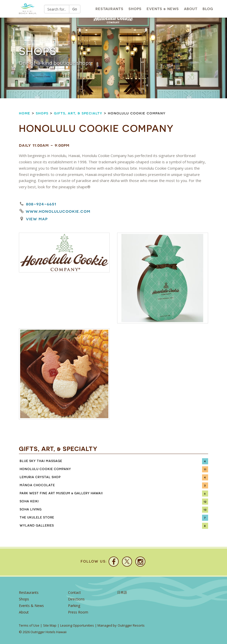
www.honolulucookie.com (58, 211)
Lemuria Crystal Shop (40, 477)
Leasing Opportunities (77, 625)
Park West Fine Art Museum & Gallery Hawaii (61, 493)
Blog (208, 9)
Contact (74, 592)
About (191, 9)
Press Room (78, 612)
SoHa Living (31, 509)
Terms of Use (29, 625)
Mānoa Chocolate (37, 485)
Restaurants (109, 9)
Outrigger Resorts (131, 625)
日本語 (122, 592)
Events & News (163, 9)
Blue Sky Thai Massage (41, 461)
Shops (135, 9)
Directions (76, 599)
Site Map (50, 625)
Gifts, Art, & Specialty (78, 113)
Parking (74, 606)
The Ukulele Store (37, 517)
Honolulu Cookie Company (45, 469)
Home (25, 113)
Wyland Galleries (37, 526)
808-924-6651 (41, 204)
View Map (37, 219)
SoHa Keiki (29, 501)
